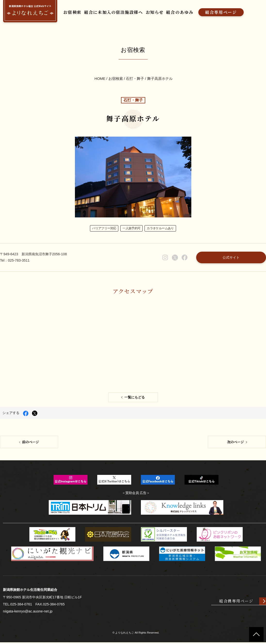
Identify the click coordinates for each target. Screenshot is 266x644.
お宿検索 (72, 12)
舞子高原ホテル (160, 79)
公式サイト (231, 258)
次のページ (235, 443)
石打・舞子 (135, 79)
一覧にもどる (135, 399)
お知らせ (154, 12)
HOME (100, 79)
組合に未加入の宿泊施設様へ (113, 12)
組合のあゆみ (180, 12)
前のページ (31, 443)
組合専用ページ (221, 12)
